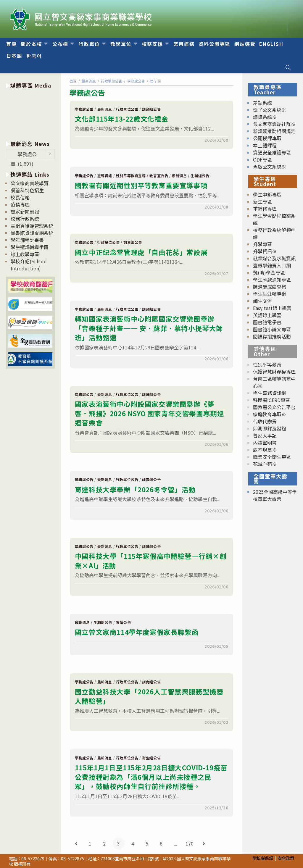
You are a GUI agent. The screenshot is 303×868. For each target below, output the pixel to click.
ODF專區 (262, 159)
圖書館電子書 (267, 322)
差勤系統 (262, 103)
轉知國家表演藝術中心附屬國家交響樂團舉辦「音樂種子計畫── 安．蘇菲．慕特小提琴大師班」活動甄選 (149, 328)
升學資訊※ (265, 251)
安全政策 (286, 858)
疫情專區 (20, 204)
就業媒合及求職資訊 (274, 258)
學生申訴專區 (267, 194)
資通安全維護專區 (272, 152)
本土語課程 (265, 145)
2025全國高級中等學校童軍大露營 (275, 495)
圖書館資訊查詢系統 (32, 233)
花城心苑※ (265, 464)
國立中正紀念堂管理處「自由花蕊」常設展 (141, 252)
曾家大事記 (265, 435)
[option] (30, 113)
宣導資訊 (105, 176)
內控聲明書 (265, 443)
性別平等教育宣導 (131, 176)
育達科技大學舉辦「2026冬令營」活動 (135, 489)
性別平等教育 (267, 364)
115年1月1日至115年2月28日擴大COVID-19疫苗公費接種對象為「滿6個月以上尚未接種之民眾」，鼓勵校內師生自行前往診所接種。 (151, 777)
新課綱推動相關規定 (274, 131)
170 (190, 843)
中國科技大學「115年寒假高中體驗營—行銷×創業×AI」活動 (151, 561)
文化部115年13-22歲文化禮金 (122, 119)
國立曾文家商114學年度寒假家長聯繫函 (137, 632)
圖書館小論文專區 (272, 329)
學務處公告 (84, 109)
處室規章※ (265, 450)
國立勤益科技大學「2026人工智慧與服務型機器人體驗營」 (149, 696)
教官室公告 (159, 176)
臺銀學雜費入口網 (272, 265)
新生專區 (262, 201)
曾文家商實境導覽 (30, 183)
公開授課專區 (267, 138)
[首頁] (73, 81)
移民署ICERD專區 (271, 400)
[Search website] (288, 67)
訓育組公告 (151, 109)
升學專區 (262, 244)
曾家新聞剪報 (25, 212)
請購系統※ (265, 117)
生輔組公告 (200, 176)
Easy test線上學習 (272, 308)
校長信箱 (20, 197)
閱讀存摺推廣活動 (272, 336)
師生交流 (262, 301)
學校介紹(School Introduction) (29, 265)
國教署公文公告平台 (274, 407)
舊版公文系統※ (270, 167)
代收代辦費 (265, 421)
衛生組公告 (151, 758)
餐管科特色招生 (27, 190)
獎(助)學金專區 (269, 272)
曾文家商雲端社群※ (274, 124)
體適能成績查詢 (270, 287)
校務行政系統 (25, 219)
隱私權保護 (263, 858)
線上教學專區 (25, 254)
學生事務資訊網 (270, 393)
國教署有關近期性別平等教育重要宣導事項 (141, 185)
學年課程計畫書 (27, 240)
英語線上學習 (267, 315)
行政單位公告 (127, 109)
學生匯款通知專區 (272, 280)
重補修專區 (265, 209)
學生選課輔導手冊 (30, 247)
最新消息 (105, 109)
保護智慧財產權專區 (274, 372)
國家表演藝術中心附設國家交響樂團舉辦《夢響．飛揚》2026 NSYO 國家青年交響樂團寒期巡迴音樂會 (150, 413)
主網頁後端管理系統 (32, 226)
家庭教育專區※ (270, 414)
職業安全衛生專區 (272, 457)
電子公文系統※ (270, 110)
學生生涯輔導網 (270, 294)
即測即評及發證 (270, 428)
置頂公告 (123, 622)
